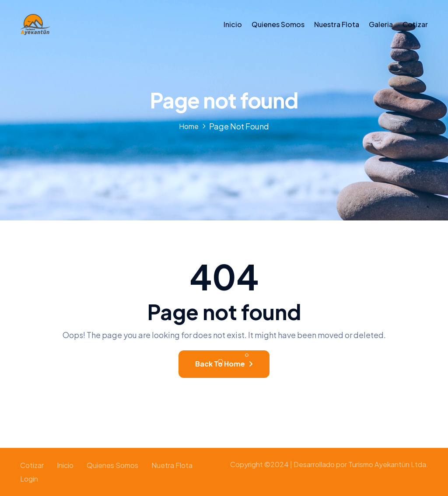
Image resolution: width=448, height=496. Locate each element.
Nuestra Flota (337, 24)
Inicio (233, 24)
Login (29, 479)
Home (189, 126)
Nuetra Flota (172, 465)
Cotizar (415, 24)
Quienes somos (278, 24)
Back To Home (224, 364)
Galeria (381, 24)
